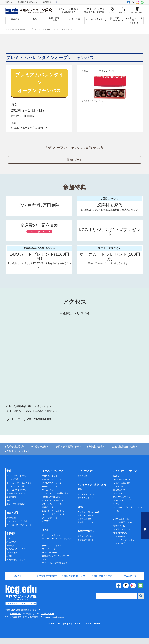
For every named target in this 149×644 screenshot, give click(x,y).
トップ (8, 29)
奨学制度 (10, 551)
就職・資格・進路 (55, 19)
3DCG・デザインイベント (53, 520)
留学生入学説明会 (85, 542)
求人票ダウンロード (122, 535)
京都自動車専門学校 (102, 582)
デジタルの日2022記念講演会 (55, 569)
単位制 (9, 562)
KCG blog (117, 482)
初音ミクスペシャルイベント (54, 517)
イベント (47, 536)
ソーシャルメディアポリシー (126, 546)
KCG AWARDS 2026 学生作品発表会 (57, 546)
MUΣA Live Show (49, 558)
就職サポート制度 (85, 521)
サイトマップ (119, 549)
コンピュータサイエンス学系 (19, 489)
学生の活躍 (83, 482)
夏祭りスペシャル (50, 482)
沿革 (8, 544)
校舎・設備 (75, 19)
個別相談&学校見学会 (51, 503)
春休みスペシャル (50, 492)
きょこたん (118, 499)
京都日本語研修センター (74, 582)
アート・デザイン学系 (16, 482)
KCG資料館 (130, 582)
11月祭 (116, 510)
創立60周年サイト (121, 496)
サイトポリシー (120, 542)
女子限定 (46, 527)
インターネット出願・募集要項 (134, 20)
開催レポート (74, 167)
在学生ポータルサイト (18, 457)
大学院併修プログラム (16, 565)
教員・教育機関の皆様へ (69, 452)
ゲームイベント (49, 496)
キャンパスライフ (94, 19)
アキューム (118, 492)
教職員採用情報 (120, 539)
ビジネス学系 (12, 485)
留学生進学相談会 (85, 546)
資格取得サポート (85, 528)
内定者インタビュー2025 (88, 518)
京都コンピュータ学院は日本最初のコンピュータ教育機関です (31, 2)
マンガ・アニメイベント (53, 506)
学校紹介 (15, 19)
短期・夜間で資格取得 (16, 510)
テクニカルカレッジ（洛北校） (20, 531)
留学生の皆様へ (137, 10)
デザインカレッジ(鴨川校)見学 (55, 499)
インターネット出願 (86, 500)
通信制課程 (11, 503)
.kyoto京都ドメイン (122, 485)
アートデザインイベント (53, 524)
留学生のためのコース (16, 499)
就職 (80, 513)
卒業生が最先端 (84, 525)
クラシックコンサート (52, 551)
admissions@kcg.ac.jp (55, 623)
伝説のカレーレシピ (122, 506)
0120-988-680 (15, 619)
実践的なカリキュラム (16, 555)
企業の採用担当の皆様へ (125, 452)
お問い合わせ (124, 10)
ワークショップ (49, 555)
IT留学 (9, 506)
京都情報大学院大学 (47, 582)
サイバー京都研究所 (122, 489)
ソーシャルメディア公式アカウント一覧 (128, 515)
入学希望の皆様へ (16, 452)
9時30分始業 (12, 558)
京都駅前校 (11, 524)
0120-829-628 (15, 623)
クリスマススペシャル (52, 489)
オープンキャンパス (36, 29)
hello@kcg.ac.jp (47, 619)
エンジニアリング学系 (16, 496)
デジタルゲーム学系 (15, 492)
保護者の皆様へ (41, 452)
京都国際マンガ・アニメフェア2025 (55, 563)
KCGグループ (19, 582)
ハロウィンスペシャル (52, 485)
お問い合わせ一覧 (121, 525)
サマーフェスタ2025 (51, 541)
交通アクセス (119, 532)
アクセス (112, 10)
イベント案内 (19, 29)
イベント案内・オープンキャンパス (114, 19)
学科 (35, 19)
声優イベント (48, 513)
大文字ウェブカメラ (122, 503)
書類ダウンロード (85, 504)
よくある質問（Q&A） (123, 528)
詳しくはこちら (39, 244)
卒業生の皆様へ (97, 452)
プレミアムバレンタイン (53, 510)
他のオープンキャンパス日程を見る (74, 147)
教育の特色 (11, 548)
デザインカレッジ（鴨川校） (19, 527)
